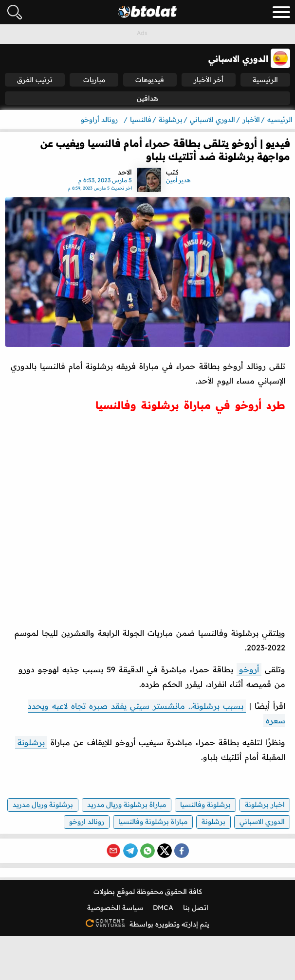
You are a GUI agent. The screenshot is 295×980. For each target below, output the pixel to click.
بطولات (104, 892)
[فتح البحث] (15, 12)
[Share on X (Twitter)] (165, 851)
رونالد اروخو (87, 822)
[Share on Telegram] (130, 851)
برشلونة (31, 742)
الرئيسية (265, 80)
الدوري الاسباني (262, 822)
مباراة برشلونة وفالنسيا (153, 822)
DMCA (163, 908)
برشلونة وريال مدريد (43, 805)
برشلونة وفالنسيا (205, 805)
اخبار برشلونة (265, 805)
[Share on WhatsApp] (147, 851)
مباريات (94, 80)
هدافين (147, 98)
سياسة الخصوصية (115, 908)
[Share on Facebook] (182, 851)
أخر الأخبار (209, 80)
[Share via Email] (113, 851)
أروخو (249, 669)
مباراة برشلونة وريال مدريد (127, 805)
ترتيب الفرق (35, 80)
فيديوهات (150, 80)
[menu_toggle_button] (281, 12)
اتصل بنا (196, 908)
